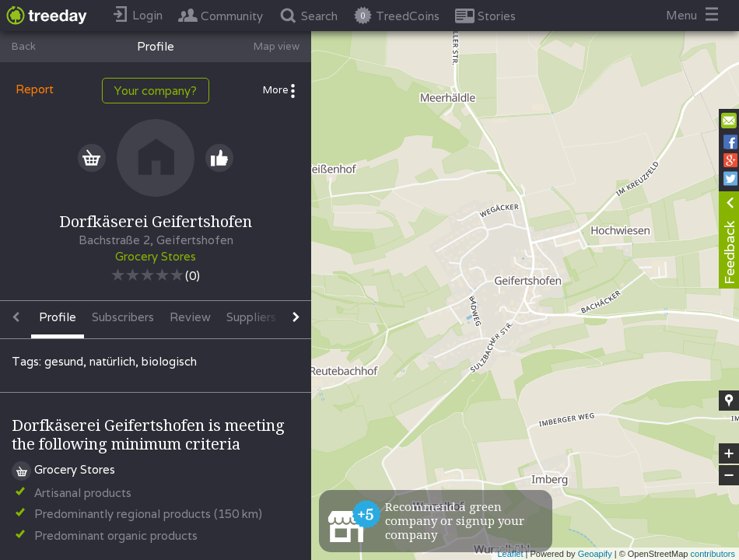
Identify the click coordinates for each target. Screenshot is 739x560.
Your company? (156, 91)
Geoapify (595, 554)
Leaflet (510, 554)
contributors (713, 554)
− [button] (729, 475)
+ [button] (729, 453)
